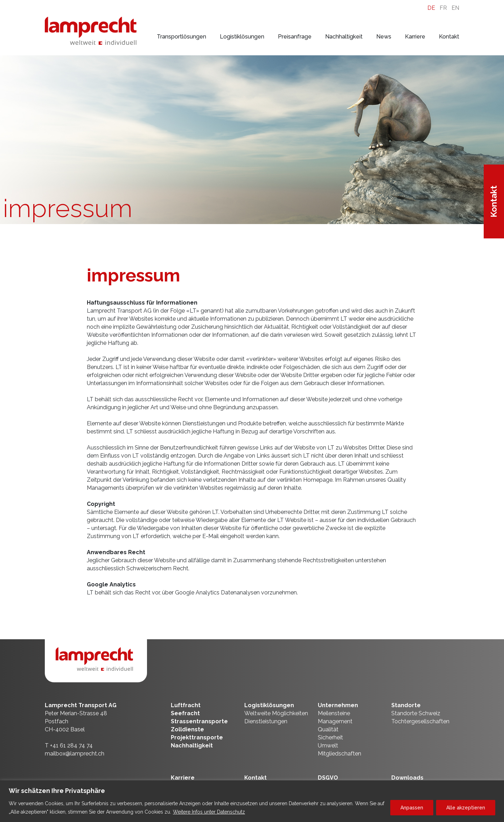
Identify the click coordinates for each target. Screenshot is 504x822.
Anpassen (412, 808)
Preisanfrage (295, 37)
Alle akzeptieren (466, 808)
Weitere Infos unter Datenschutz (209, 812)
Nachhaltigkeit (344, 37)
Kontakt (449, 37)
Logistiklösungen (242, 37)
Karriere (415, 37)
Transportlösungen (181, 37)
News (384, 37)
